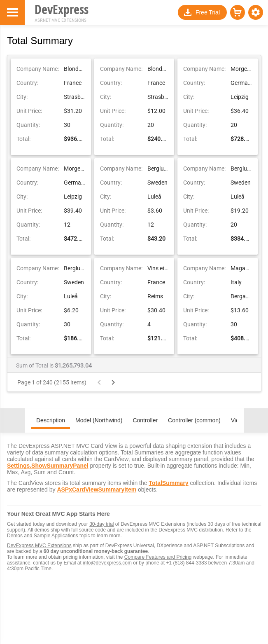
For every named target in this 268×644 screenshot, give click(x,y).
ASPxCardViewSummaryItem (97, 489)
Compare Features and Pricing (158, 557)
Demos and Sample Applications (43, 536)
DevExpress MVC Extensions (39, 546)
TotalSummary (168, 483)
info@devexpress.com (107, 563)
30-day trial (101, 524)
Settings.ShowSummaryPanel (48, 466)
